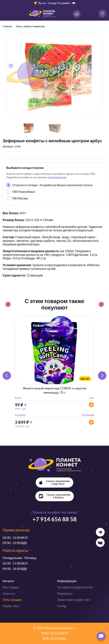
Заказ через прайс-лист (74, 600)
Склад (62, 606)
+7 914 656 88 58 (55, 519)
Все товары (11, 587)
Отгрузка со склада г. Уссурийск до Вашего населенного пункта (49, 185)
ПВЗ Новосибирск (21, 192)
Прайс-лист (11, 606)
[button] (102, 376)
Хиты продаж (12, 600)
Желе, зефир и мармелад (30, 26)
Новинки (9, 593)
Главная (7, 26)
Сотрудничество (57, 177)
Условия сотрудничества (75, 587)
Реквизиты (65, 593)
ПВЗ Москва (17, 198)
